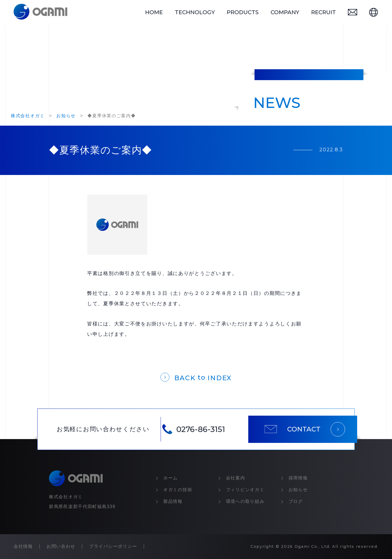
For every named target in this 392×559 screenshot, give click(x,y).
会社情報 (23, 546)
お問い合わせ (61, 546)
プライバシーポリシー (113, 546)
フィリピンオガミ (245, 490)
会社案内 (236, 478)
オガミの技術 (178, 490)
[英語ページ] (373, 12)
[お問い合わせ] (353, 12)
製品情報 (173, 501)
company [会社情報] (285, 12)
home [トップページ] (154, 12)
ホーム (171, 478)
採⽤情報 (298, 478)
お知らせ (298, 490)
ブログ (296, 501)
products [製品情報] (243, 12)
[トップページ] (40, 12)
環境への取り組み (245, 501)
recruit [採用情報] (324, 12)
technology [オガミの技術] (195, 12)
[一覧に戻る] (196, 377)
